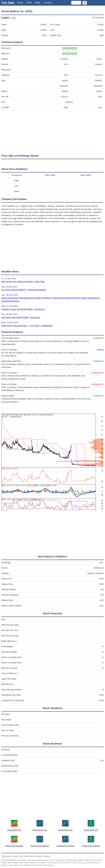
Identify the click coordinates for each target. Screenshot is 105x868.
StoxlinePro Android (65, 846)
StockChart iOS (14, 830)
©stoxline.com (7, 856)
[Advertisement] (52, 132)
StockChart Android (14, 846)
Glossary (47, 856)
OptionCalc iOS (91, 830)
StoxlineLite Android (40, 846)
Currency (48, 3)
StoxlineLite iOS (40, 830)
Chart (29, 3)
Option (32, 856)
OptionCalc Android (91, 846)
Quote (20, 3)
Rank (38, 3)
